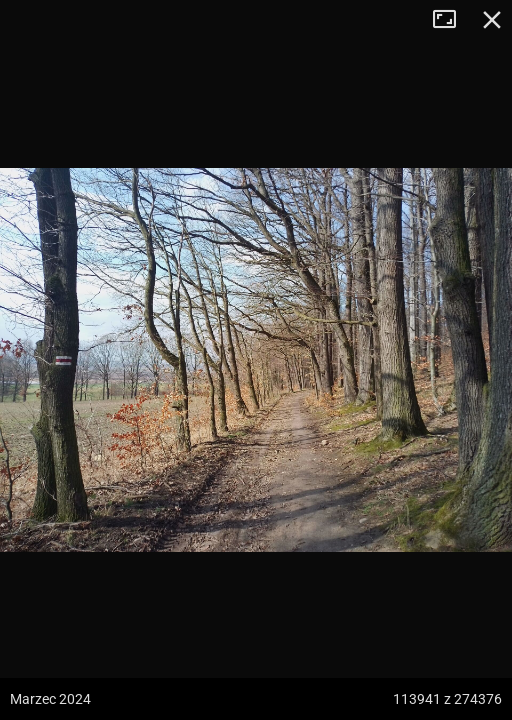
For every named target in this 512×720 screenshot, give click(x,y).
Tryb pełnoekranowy (452, 20)
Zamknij (492, 20)
